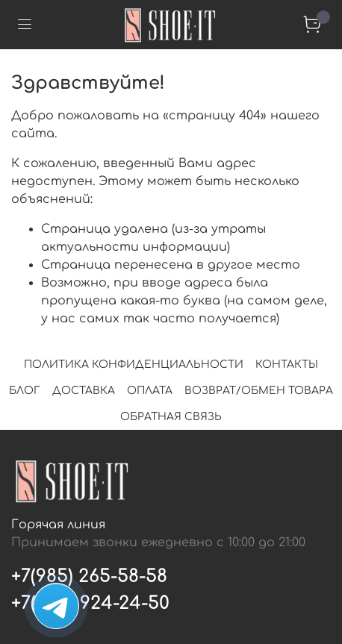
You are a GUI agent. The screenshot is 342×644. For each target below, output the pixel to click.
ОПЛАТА (150, 391)
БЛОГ (25, 391)
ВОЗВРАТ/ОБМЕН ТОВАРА (259, 391)
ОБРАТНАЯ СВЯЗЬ (171, 417)
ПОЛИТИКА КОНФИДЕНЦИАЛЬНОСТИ (134, 365)
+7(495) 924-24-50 (90, 603)
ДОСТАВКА (84, 391)
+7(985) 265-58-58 (89, 576)
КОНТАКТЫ (287, 365)
